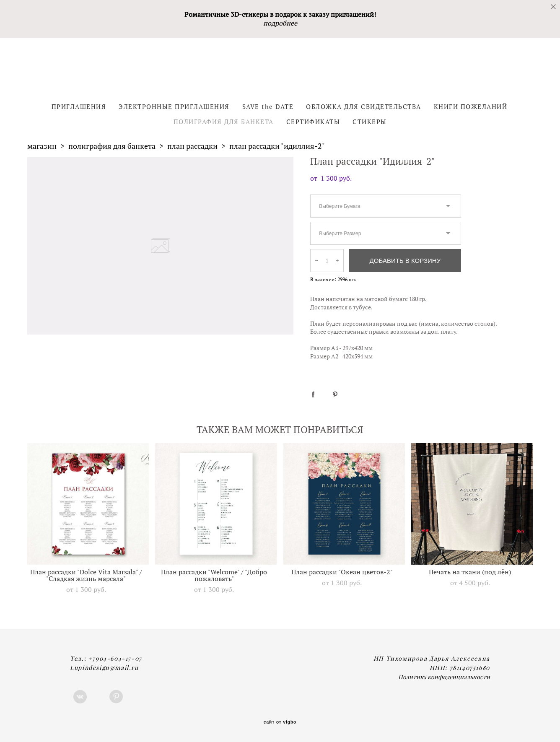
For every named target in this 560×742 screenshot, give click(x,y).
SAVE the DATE (268, 107)
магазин (42, 146)
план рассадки (192, 146)
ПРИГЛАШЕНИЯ (79, 107)
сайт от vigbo (280, 722)
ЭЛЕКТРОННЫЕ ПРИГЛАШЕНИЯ (174, 107)
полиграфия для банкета (112, 146)
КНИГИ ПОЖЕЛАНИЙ (471, 107)
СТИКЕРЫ (370, 122)
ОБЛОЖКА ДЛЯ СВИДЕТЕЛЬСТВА (364, 107)
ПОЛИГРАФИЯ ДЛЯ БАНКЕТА (224, 122)
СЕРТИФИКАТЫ (313, 122)
